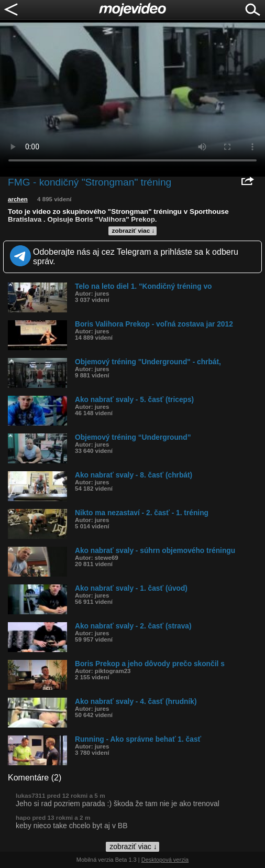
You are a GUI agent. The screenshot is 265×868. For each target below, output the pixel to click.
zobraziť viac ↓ (134, 231)
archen (18, 199)
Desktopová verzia (165, 860)
